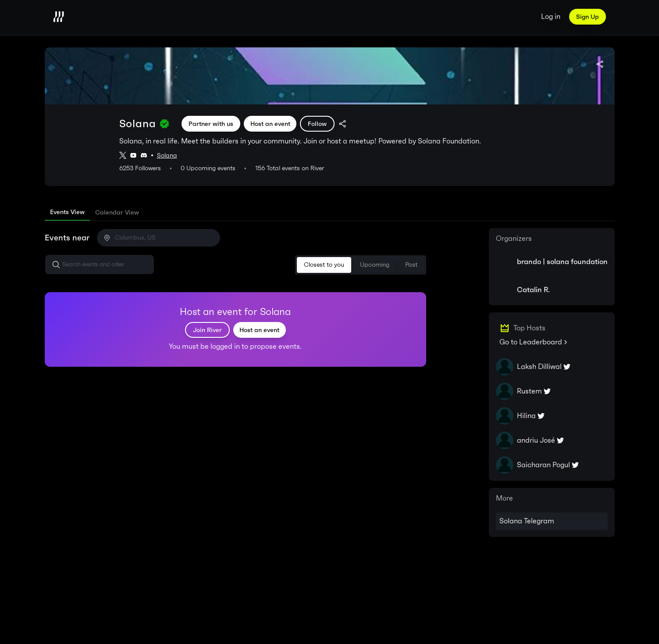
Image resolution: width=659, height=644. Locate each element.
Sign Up (588, 17)
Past (411, 265)
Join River (207, 330)
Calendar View (117, 212)
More (504, 498)
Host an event (270, 124)
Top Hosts (529, 328)
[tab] (67, 212)
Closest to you (324, 265)
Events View (67, 212)
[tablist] (330, 212)
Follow (317, 124)
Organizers (514, 239)
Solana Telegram (527, 521)
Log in (551, 16)
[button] (100, 265)
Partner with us (211, 124)
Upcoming (375, 265)
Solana (167, 156)
